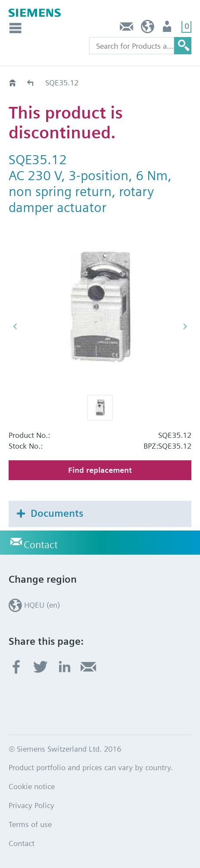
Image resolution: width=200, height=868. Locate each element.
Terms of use (30, 824)
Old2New (31, 83)
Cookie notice (32, 786)
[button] (100, 408)
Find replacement (100, 470)
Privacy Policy (31, 805)
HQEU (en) (148, 29)
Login (168, 29)
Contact (127, 29)
